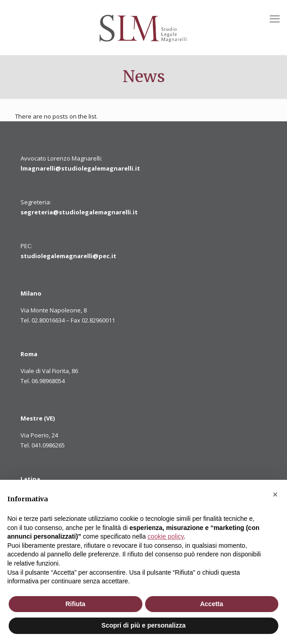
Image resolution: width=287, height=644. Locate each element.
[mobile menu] (275, 18)
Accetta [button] (211, 604)
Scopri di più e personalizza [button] (143, 625)
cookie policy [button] (165, 536)
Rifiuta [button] (75, 604)
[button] (275, 494)
